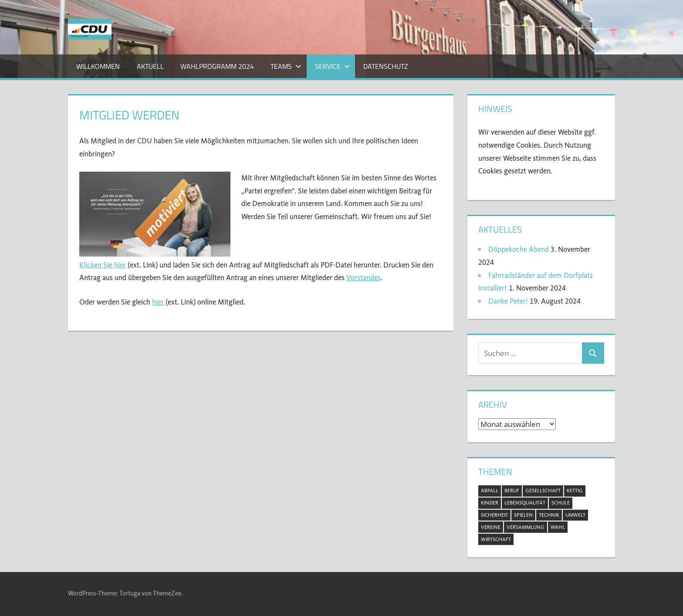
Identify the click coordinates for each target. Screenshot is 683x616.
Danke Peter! (508, 301)
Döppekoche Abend (519, 249)
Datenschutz (386, 66)
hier (159, 302)
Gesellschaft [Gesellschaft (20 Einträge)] (543, 491)
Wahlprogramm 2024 (217, 66)
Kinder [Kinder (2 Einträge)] (490, 503)
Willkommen (98, 66)
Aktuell (150, 66)
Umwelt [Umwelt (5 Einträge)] (575, 515)
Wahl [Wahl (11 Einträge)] (558, 527)
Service (333, 66)
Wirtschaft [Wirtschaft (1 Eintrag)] (496, 539)
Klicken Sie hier (103, 265)
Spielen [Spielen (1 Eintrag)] (523, 515)
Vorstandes (363, 278)
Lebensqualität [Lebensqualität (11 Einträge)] (525, 503)
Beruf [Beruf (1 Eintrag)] (512, 491)
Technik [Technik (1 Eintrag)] (549, 515)
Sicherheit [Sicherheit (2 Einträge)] (494, 515)
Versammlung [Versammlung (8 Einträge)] (526, 527)
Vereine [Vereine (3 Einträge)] (491, 527)
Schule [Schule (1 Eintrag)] (561, 503)
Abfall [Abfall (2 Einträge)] (490, 491)
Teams (286, 66)
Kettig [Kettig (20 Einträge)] (575, 491)
